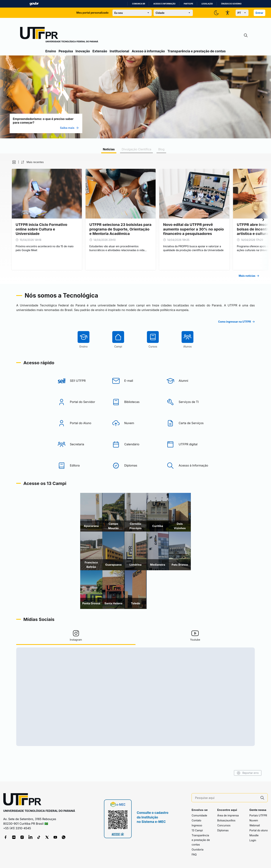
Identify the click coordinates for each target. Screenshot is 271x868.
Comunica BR (139, 4)
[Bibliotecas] (135, 416)
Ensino (51, 51)
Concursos (224, 825)
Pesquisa (66, 51)
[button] (48, 162)
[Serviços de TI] (190, 416)
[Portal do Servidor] (81, 416)
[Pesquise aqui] (226, 798)
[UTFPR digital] (190, 458)
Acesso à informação (164, 4)
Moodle (254, 835)
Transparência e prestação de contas (197, 51)
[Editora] (81, 479)
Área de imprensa (228, 815)
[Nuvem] (135, 437)
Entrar (259, 13)
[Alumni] (190, 395)
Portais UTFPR (258, 815)
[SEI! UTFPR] (81, 395)
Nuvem (254, 820)
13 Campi (197, 830)
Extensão (100, 51)
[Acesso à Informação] (190, 479)
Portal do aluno (259, 830)
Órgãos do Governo (231, 4)
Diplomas (223, 830)
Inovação (83, 51)
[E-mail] (135, 395)
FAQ (194, 854)
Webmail (255, 825)
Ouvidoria (197, 849)
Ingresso (197, 825)
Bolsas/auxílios (226, 820)
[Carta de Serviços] (190, 437)
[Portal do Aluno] (81, 437)
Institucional (119, 51)
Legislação (207, 4)
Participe (189, 4)
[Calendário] (135, 458)
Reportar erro (212, 773)
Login (253, 840)
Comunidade (199, 815)
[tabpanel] (135, 219)
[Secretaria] (81, 458)
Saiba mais (106, 128)
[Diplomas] (135, 479)
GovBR (34, 4)
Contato (196, 820)
